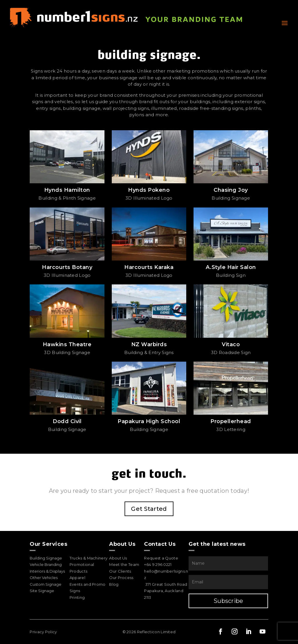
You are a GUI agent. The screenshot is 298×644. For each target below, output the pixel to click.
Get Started (149, 509)
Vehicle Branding (46, 564)
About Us (118, 558)
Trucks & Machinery (88, 558)
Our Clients (120, 571)
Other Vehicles (44, 578)
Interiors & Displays (47, 571)
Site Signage (42, 591)
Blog (114, 584)
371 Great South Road (166, 584)
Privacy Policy (43, 632)
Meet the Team (124, 564)
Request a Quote (161, 558)
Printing (77, 597)
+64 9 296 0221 (158, 564)
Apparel (77, 578)
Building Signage (46, 558)
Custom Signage (46, 584)
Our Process (121, 578)
